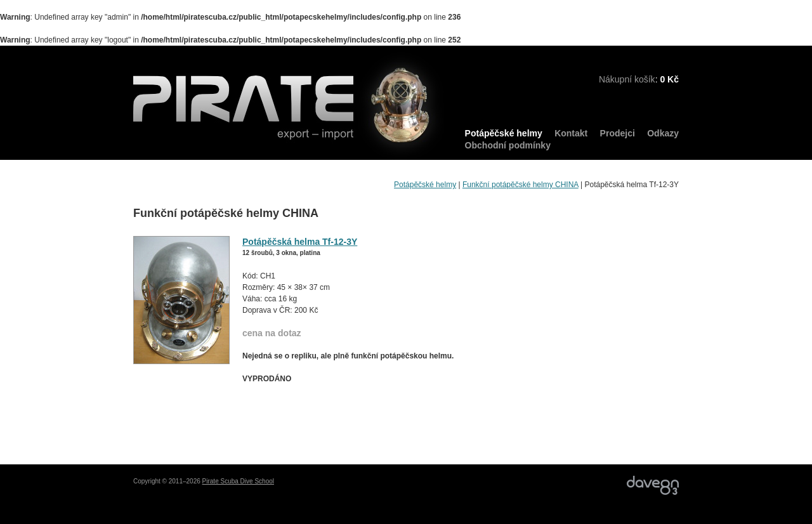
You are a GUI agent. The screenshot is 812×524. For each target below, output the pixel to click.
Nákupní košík (627, 79)
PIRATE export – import (289, 106)
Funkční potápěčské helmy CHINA (521, 185)
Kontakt (571, 133)
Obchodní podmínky (508, 145)
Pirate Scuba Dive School (238, 481)
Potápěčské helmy (504, 133)
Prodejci (618, 133)
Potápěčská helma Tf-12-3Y (300, 242)
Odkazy (663, 133)
